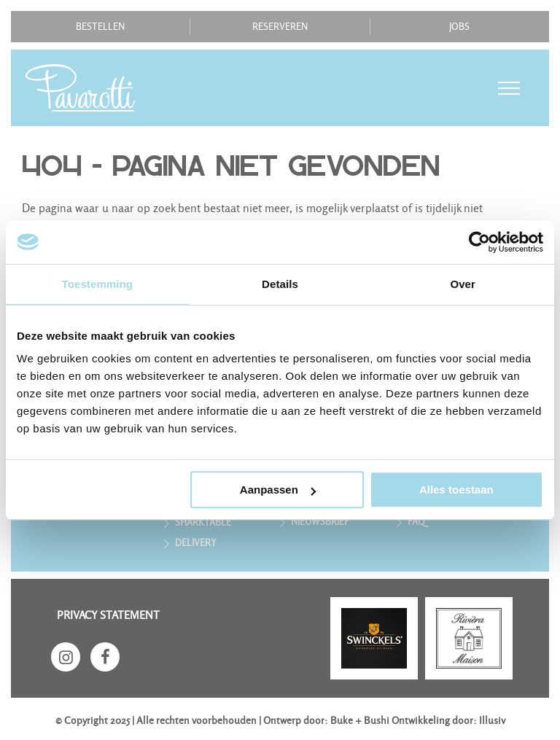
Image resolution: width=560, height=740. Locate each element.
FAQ (416, 522)
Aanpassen (278, 490)
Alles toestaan (456, 490)
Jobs (459, 27)
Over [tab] (463, 284)
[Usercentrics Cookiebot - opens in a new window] (479, 242)
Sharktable (203, 522)
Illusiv (492, 720)
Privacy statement (108, 615)
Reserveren (280, 27)
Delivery (196, 543)
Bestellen (100, 27)
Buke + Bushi (360, 720)
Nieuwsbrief (320, 522)
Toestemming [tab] (98, 284)
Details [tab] (280, 284)
